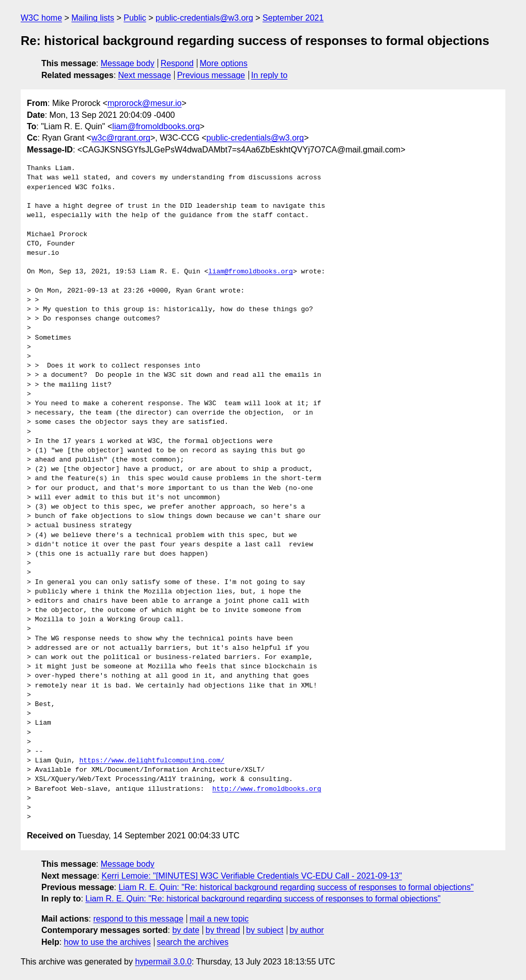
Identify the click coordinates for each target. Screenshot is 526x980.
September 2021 (293, 18)
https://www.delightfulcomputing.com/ (152, 761)
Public (135, 18)
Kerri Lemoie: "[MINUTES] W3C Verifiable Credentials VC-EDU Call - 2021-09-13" (252, 876)
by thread (223, 930)
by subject (265, 930)
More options (224, 63)
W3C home (41, 18)
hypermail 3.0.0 (163, 962)
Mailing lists (93, 18)
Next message (145, 75)
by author (307, 930)
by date (185, 930)
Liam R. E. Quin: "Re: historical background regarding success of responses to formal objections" (296, 887)
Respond (177, 63)
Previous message (211, 75)
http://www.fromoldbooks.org (267, 789)
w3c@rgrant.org (121, 138)
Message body (128, 63)
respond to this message (138, 919)
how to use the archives (107, 942)
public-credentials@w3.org (204, 18)
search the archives (193, 942)
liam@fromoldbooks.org (156, 126)
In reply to (269, 75)
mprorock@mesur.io (144, 103)
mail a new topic (219, 919)
